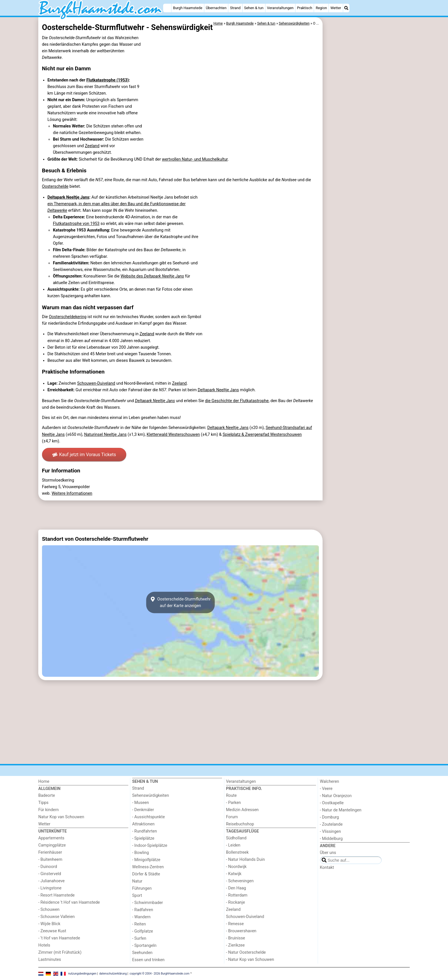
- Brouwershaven (241, 931)
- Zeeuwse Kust (52, 931)
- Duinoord (48, 867)
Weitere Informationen (72, 493)
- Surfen (139, 938)
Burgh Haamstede (188, 8)
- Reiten (139, 924)
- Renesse (235, 924)
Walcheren (330, 782)
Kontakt (327, 868)
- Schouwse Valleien (57, 917)
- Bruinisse (236, 938)
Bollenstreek (237, 852)
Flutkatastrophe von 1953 (76, 224)
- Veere (326, 789)
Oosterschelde (55, 186)
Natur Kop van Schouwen (61, 817)
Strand (235, 8)
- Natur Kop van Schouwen (250, 960)
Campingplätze (52, 845)
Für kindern (49, 810)
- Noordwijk (236, 867)
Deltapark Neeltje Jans (68, 197)
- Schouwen (49, 910)
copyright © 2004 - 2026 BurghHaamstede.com (160, 974)
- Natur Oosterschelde (246, 952)
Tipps (43, 803)
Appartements (51, 838)
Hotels (44, 945)
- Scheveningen (240, 881)
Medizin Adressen (242, 810)
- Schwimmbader (148, 903)
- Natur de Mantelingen (341, 810)
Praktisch (304, 8)
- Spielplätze (143, 838)
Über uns (328, 853)
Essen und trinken (149, 960)
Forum (232, 817)
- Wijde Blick (49, 924)
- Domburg (330, 817)
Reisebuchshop (240, 824)
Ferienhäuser (50, 852)
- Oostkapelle (332, 803)
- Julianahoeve (51, 881)
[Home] (167, 8)
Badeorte (47, 796)
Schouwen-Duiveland (96, 383)
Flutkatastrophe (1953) (108, 80)
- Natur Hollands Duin (245, 860)
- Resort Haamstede (56, 895)
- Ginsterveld (50, 874)
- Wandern (141, 917)
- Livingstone (50, 888)
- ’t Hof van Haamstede (59, 938)
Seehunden (142, 953)
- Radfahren (143, 910)
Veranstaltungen (280, 8)
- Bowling (141, 853)
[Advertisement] (367, 149)
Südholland (236, 838)
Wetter (336, 8)
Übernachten (216, 8)
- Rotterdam (237, 895)
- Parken (233, 803)
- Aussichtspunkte (149, 817)
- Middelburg (331, 839)
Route (231, 796)
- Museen (141, 803)
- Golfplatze (143, 931)
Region (321, 8)
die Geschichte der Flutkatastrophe (237, 401)
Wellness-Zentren (148, 867)
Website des (152, 276)
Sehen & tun (254, 8)
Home (44, 782)
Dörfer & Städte (146, 874)
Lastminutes (50, 960)
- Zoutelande (331, 824)
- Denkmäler (143, 810)
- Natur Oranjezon (336, 796)
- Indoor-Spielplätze (150, 846)
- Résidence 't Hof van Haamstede (69, 902)
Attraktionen (143, 824)
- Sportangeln (144, 946)
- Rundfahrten (145, 831)
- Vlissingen (331, 832)
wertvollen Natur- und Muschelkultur (195, 159)
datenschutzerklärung (113, 974)
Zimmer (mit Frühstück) (60, 952)
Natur (137, 881)
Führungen (142, 888)
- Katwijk (234, 874)
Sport (137, 896)
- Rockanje (235, 902)
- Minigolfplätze (146, 860)
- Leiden (233, 845)
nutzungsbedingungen (82, 974)
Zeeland (92, 146)
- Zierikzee (235, 945)
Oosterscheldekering (68, 317)
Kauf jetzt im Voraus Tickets (84, 455)
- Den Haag (236, 888)
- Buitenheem (50, 860)
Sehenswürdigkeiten (151, 796)
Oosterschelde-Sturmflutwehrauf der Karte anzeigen (181, 602)
